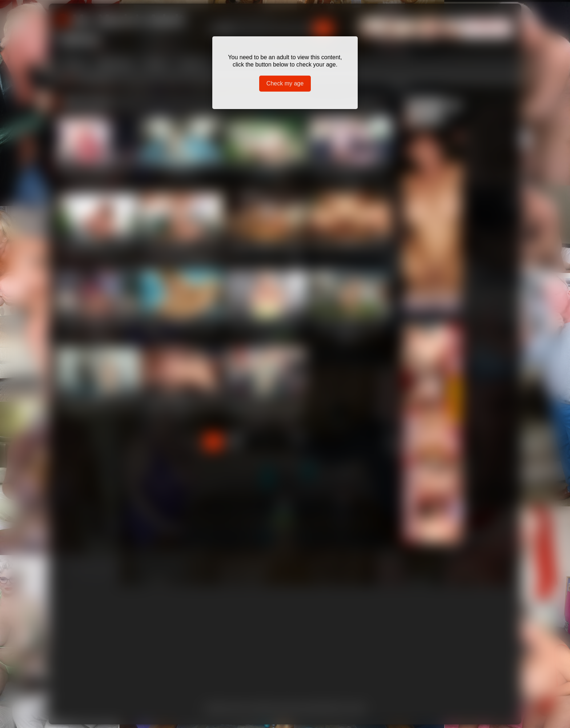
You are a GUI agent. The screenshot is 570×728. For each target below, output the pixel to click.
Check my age (285, 83)
